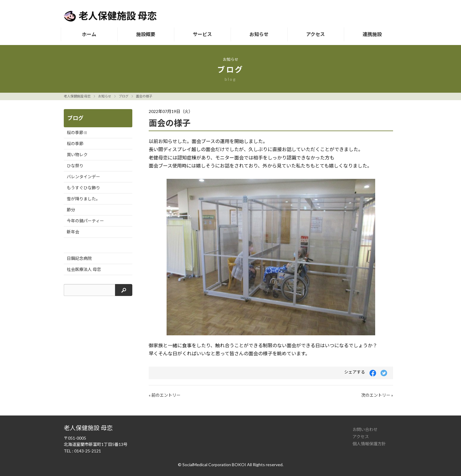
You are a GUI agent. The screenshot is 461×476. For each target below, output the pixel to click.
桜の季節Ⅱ (77, 132)
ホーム (89, 34)
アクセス (315, 34)
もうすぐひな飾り (83, 188)
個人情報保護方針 (369, 444)
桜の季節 (75, 144)
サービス (202, 34)
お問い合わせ (365, 429)
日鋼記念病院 (79, 258)
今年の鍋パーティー (85, 221)
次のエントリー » (377, 395)
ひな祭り (75, 166)
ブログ (124, 96)
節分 (71, 210)
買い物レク (77, 155)
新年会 (73, 232)
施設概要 (146, 34)
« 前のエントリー (165, 395)
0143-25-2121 (88, 451)
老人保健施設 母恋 (77, 96)
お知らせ (259, 34)
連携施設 (372, 34)
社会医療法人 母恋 (84, 269)
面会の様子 (144, 96)
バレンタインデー (83, 177)
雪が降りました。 (83, 199)
